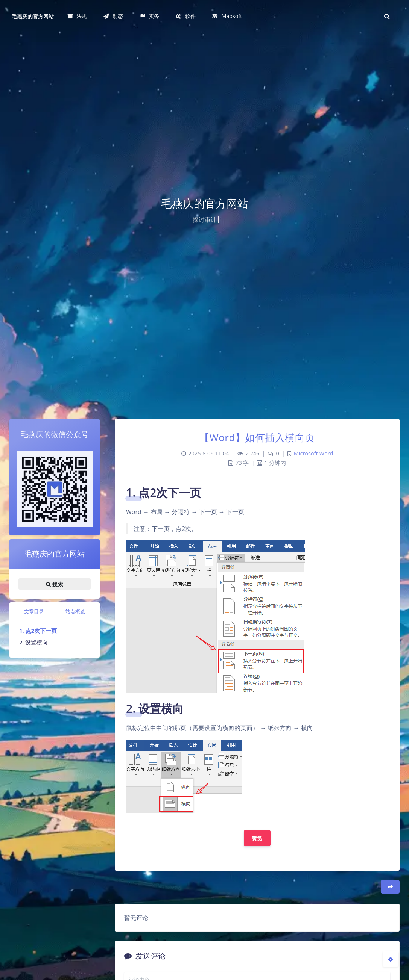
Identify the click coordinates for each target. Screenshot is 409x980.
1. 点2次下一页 (38, 631)
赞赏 (257, 838)
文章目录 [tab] (34, 611)
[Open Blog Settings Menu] (391, 959)
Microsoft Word (314, 453)
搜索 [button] (55, 584)
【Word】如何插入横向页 (257, 437)
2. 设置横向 (33, 642)
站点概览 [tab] (75, 611)
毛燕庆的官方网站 (33, 16)
